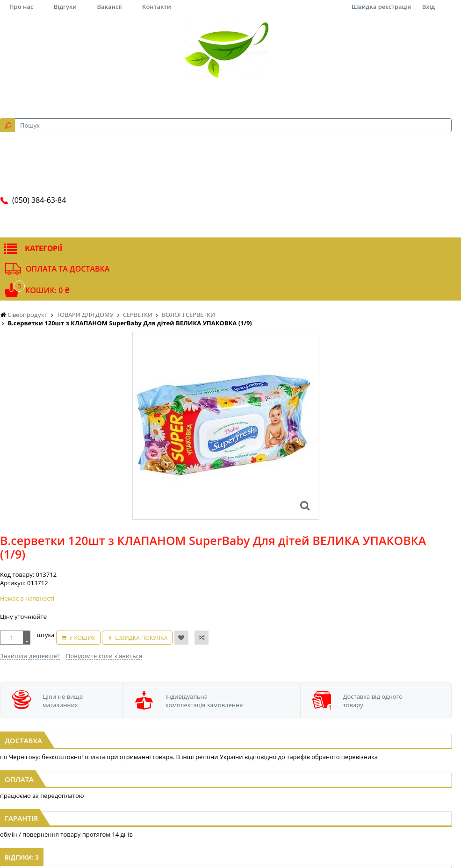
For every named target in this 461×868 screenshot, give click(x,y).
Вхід (429, 7)
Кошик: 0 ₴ (47, 290)
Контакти (157, 7)
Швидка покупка (141, 638)
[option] (226, 426)
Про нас (21, 7)
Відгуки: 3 (22, 857)
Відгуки (65, 7)
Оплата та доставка (68, 269)
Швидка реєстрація (381, 7)
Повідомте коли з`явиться (104, 656)
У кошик (82, 638)
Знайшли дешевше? (30, 656)
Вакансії (110, 7)
